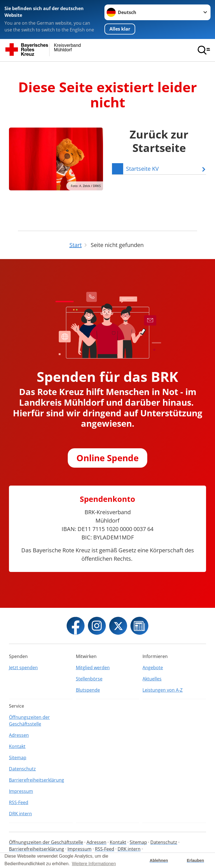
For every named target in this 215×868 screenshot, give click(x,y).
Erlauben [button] (195, 860)
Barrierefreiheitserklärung (37, 780)
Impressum (21, 791)
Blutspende (88, 690)
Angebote (153, 668)
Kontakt (17, 746)
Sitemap (18, 758)
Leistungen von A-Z (163, 690)
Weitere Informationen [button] (94, 864)
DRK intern (20, 814)
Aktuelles (152, 679)
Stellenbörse (89, 679)
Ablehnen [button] (159, 860)
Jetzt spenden (23, 668)
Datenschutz (22, 769)
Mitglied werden (93, 668)
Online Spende (107, 458)
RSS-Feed (19, 802)
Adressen (19, 735)
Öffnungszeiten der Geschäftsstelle (29, 721)
